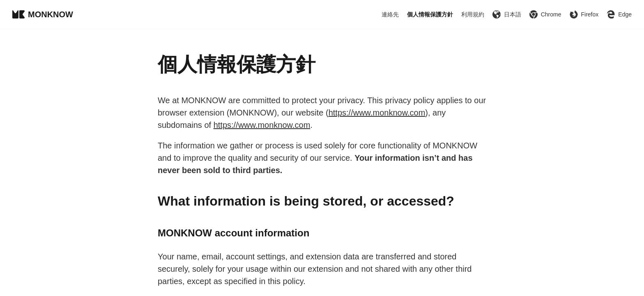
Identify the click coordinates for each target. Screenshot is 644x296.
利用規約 (473, 14)
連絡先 (390, 14)
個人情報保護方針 (430, 14)
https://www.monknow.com (377, 113)
